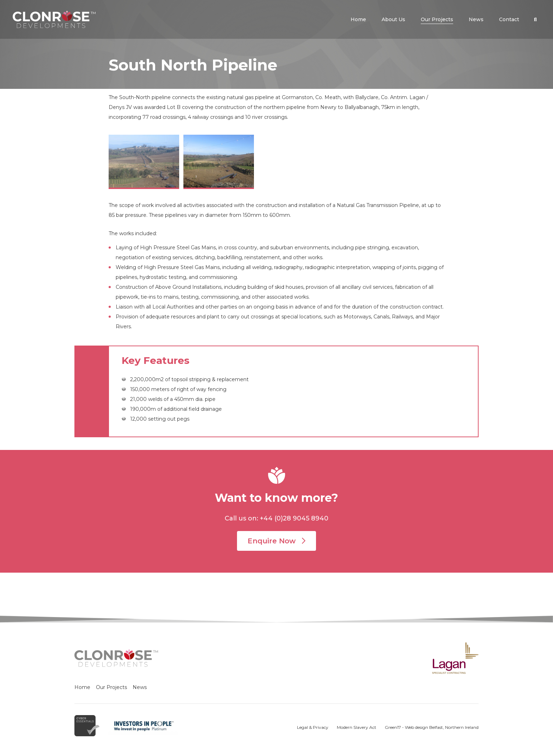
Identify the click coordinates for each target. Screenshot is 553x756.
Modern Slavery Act (357, 727)
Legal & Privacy (313, 727)
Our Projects (111, 687)
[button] (535, 19)
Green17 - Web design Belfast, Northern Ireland (432, 727)
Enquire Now (276, 541)
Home (82, 687)
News (140, 687)
